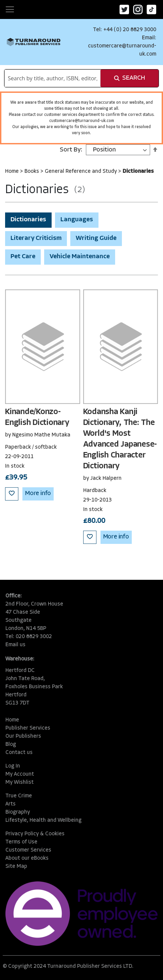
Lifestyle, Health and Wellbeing (43, 820)
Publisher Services (28, 728)
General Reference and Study (81, 171)
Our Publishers (23, 736)
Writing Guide (96, 238)
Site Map (16, 866)
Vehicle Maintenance (80, 257)
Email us (15, 645)
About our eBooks (27, 858)
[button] (12, 494)
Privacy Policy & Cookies (35, 834)
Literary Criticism (36, 238)
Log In (13, 766)
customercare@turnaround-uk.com (82, 121)
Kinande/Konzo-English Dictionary (37, 417)
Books (32, 171)
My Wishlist (20, 782)
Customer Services (28, 850)
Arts (11, 804)
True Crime (19, 796)
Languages (77, 220)
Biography (18, 812)
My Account (20, 774)
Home (13, 171)
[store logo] (34, 42)
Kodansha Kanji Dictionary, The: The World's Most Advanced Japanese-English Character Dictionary (120, 439)
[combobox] (52, 78)
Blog (11, 744)
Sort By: (71, 150)
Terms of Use (21, 842)
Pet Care (23, 257)
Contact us (19, 753)
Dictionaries (28, 220)
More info (38, 494)
